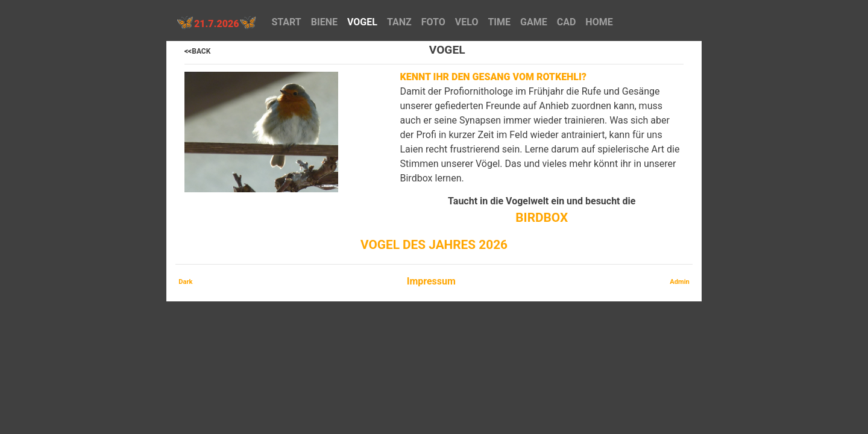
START (286, 22)
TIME (499, 22)
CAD (567, 22)
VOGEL (362, 22)
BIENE (324, 22)
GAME (534, 22)
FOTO (433, 22)
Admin (680, 282)
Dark (185, 282)
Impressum (431, 281)
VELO (467, 22)
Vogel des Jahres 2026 (434, 245)
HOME (599, 22)
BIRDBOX (542, 218)
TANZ (399, 22)
